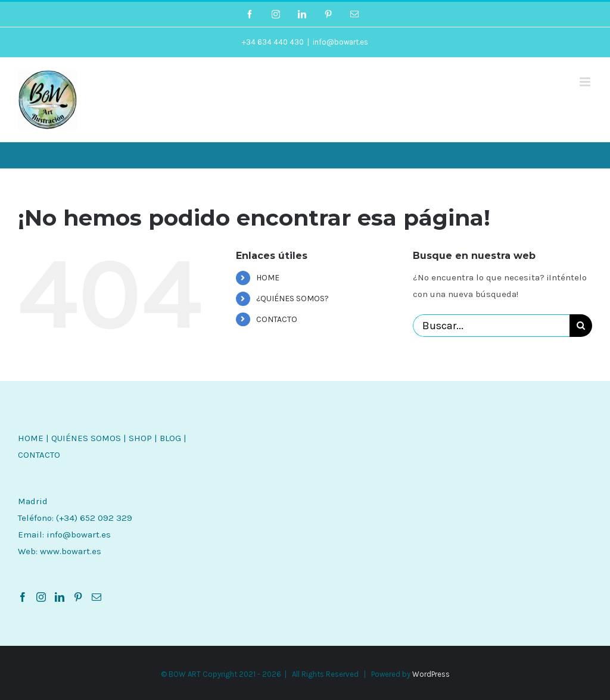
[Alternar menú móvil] (586, 82)
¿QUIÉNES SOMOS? (292, 299)
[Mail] (97, 597)
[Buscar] (581, 326)
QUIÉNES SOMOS (86, 438)
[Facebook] (23, 597)
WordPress (431, 674)
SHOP (140, 438)
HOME (268, 278)
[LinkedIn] (60, 597)
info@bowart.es (340, 42)
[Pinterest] (78, 597)
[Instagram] (41, 597)
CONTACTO (277, 319)
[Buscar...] (491, 326)
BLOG (170, 438)
